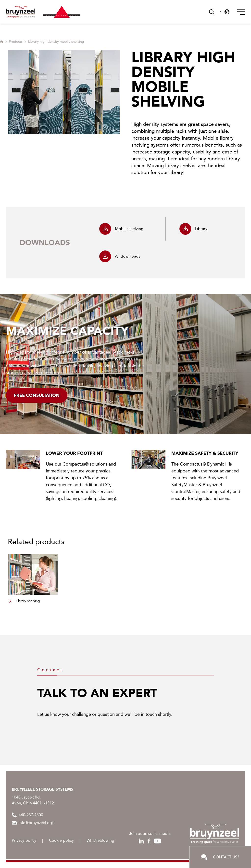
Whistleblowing (100, 840)
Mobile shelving (121, 229)
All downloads (120, 256)
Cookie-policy (61, 840)
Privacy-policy (24, 840)
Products (16, 42)
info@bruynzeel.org (33, 823)
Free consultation (37, 395)
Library (193, 229)
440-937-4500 (27, 815)
